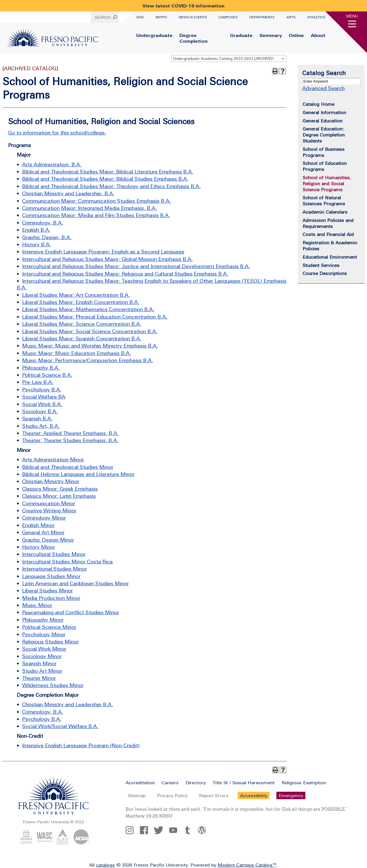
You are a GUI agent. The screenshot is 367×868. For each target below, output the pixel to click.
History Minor (39, 547)
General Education (322, 121)
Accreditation (140, 783)
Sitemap (137, 795)
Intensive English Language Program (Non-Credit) (81, 745)
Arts (291, 17)
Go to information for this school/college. (57, 133)
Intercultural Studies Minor (54, 554)
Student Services (321, 265)
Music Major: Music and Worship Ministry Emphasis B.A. (90, 346)
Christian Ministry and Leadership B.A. (68, 704)
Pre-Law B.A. (38, 382)
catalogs (106, 865)
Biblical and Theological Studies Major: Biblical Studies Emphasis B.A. (105, 179)
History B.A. (37, 244)
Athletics (316, 17)
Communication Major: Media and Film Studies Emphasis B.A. (96, 215)
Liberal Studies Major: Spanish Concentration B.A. (82, 339)
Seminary (271, 35)
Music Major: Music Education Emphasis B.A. (77, 353)
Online (296, 35)
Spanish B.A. (37, 419)
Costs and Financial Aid (328, 234)
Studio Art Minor (42, 671)
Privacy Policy (172, 795)
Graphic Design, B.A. (47, 237)
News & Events (193, 17)
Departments (262, 17)
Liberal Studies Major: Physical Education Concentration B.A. (95, 317)
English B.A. (36, 230)
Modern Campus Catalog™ (247, 865)
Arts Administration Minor (53, 460)
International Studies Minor (54, 569)
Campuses (228, 17)
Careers (170, 783)
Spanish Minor (39, 663)
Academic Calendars (325, 212)
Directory (196, 783)
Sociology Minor (42, 656)
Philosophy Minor (43, 620)
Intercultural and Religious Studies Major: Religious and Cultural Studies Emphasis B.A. (125, 274)
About (318, 35)
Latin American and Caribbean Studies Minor (75, 583)
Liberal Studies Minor (47, 591)
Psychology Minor (44, 634)
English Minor (38, 525)
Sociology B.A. (40, 411)
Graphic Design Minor (48, 540)
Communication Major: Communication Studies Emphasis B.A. (96, 201)
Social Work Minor (44, 649)
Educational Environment (330, 257)
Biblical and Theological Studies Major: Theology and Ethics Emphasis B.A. (111, 186)
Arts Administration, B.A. (52, 164)
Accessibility (254, 795)
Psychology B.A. (42, 390)
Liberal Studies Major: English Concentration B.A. (81, 302)
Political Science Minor (49, 627)
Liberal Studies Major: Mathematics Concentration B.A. (88, 309)
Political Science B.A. (47, 375)
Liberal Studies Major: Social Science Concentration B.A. (90, 331)
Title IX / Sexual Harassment (244, 783)
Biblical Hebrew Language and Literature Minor (78, 474)
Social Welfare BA (44, 397)
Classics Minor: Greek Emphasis (60, 489)
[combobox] (229, 58)
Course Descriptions (325, 273)
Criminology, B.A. (43, 223)
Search (102, 17)
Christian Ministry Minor (51, 481)
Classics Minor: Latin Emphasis (59, 496)
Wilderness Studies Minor (53, 685)
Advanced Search (323, 88)
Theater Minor (39, 678)
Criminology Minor (44, 518)
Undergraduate (154, 35)
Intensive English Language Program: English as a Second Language (103, 252)
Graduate (241, 35)
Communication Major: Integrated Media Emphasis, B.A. (89, 208)
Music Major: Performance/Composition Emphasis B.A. (88, 360)
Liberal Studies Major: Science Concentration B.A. (82, 324)
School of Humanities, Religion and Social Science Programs (327, 184)
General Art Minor (43, 532)
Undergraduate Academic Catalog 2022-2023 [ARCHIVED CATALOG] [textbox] (230, 59)
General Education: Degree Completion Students (324, 135)
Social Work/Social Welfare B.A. (60, 726)
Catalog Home (318, 104)
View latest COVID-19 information (183, 6)
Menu (352, 16)
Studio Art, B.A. (41, 426)
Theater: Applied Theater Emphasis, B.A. (70, 433)
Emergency (291, 795)
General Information (324, 112)
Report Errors (214, 795)
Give (140, 17)
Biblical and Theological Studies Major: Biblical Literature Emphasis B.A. (108, 172)
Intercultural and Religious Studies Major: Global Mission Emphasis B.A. (107, 259)
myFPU (161, 17)
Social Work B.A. (42, 404)
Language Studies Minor (51, 576)
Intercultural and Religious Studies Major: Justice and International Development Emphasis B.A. (136, 266)
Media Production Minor (51, 598)
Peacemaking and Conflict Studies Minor (71, 612)
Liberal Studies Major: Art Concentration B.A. (76, 295)
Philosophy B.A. (41, 368)
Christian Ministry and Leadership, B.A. (68, 193)
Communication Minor (49, 503)
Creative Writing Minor (49, 511)
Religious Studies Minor (50, 642)
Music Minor (37, 605)
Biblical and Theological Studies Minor (68, 467)
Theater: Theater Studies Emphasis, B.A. (70, 440)
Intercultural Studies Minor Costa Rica (67, 562)
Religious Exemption (304, 783)
